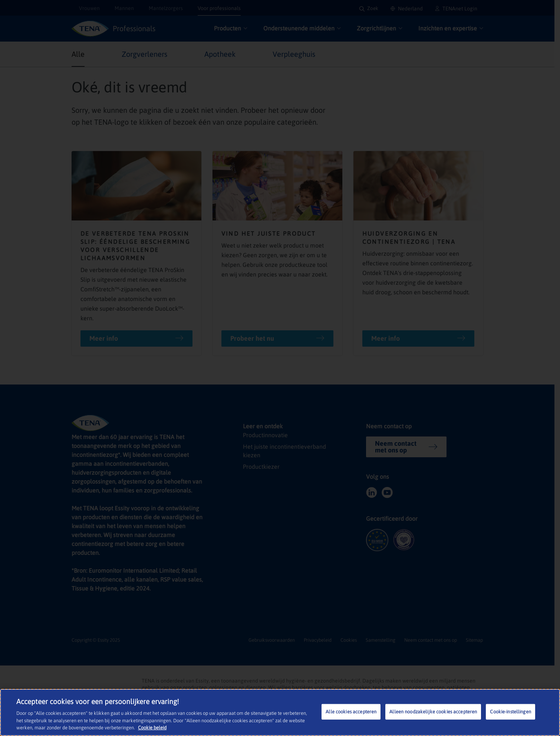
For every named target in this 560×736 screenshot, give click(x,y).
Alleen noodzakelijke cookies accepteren (433, 712)
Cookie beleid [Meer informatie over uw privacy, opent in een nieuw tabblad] (152, 728)
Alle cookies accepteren (351, 712)
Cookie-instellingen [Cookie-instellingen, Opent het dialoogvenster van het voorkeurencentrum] (510, 712)
